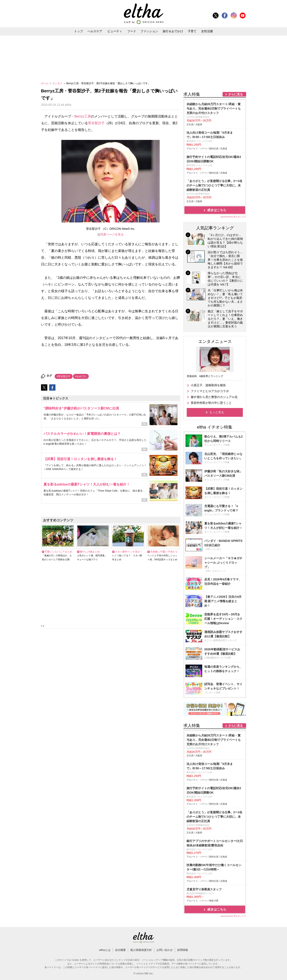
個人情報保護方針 (141, 950)
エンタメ (58, 83)
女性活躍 (207, 31)
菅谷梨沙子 (96, 123)
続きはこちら (217, 210)
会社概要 (120, 950)
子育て (192, 31)
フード (132, 31)
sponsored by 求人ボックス (233, 217)
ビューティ (115, 31)
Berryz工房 (83, 116)
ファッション (149, 31)
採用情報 (183, 950)
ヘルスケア (95, 31)
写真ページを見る (112, 234)
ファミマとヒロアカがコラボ (210, 391)
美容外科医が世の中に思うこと (211, 403)
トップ (79, 31)
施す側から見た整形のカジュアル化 (214, 397)
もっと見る (217, 412)
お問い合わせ (165, 950)
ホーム (45, 83)
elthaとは (105, 950)
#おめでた (81, 376)
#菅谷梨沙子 (64, 376)
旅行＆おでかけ (173, 31)
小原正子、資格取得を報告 (208, 385)
